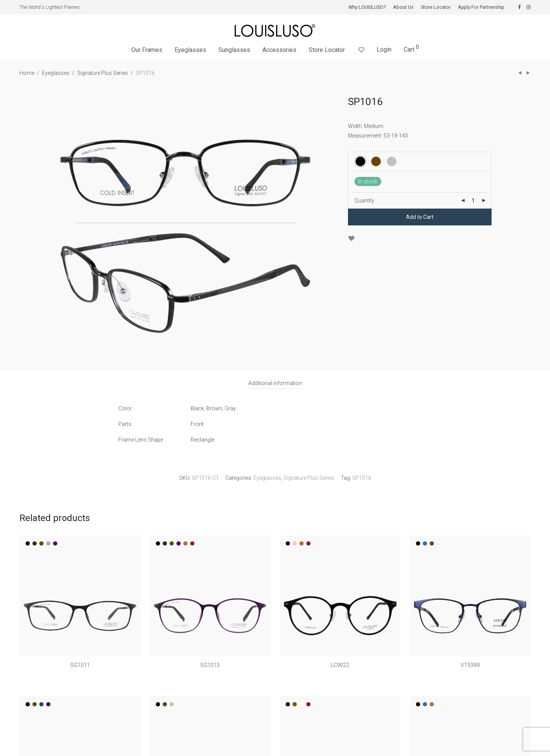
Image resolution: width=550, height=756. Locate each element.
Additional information (275, 383)
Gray (230, 408)
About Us (403, 7)
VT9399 (470, 665)
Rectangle (202, 440)
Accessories (279, 50)
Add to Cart (420, 217)
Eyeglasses (190, 50)
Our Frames (147, 50)
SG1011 (80, 665)
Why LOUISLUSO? (367, 7)
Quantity (364, 201)
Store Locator (436, 7)
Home (27, 73)
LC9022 (340, 665)
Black (197, 408)
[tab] (275, 383)
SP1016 (362, 478)
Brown (214, 408)
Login (384, 49)
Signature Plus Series (103, 73)
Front (197, 424)
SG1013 (210, 665)
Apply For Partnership (481, 7)
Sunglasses (234, 50)
